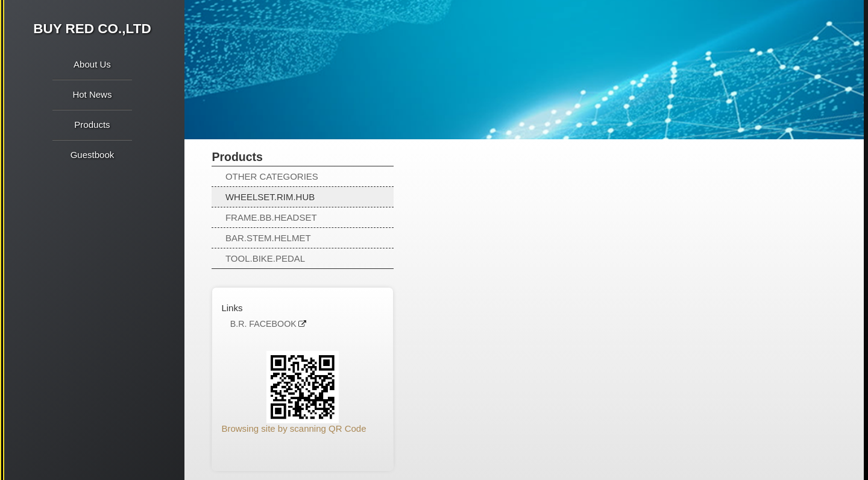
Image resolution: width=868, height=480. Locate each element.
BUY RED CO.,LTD (92, 29)
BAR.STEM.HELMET (268, 238)
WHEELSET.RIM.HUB (270, 197)
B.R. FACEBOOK (263, 324)
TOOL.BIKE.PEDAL (265, 258)
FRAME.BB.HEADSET (271, 217)
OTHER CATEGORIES (272, 176)
